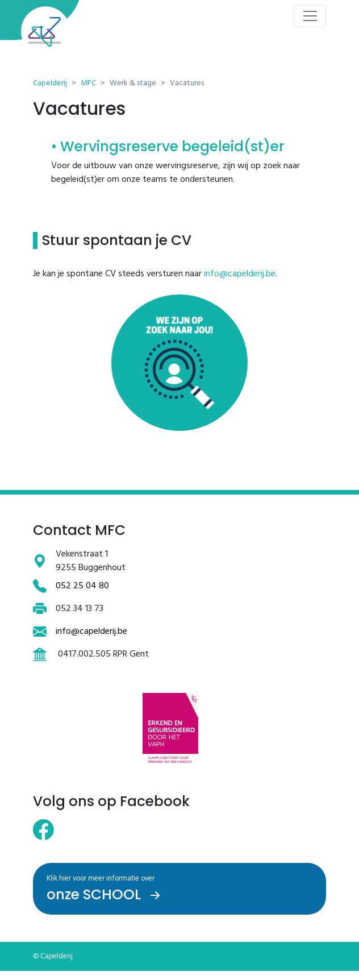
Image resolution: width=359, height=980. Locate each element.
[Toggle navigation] (310, 16)
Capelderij (50, 83)
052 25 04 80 (82, 586)
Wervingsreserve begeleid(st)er (172, 146)
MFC (88, 83)
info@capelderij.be (240, 274)
